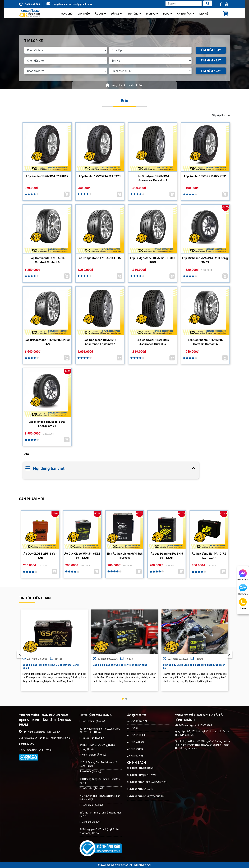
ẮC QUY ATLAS (135, 742)
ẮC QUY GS (133, 728)
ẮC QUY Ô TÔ (137, 715)
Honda (130, 85)
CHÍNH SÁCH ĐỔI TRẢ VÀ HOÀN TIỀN (147, 782)
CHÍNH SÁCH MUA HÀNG (140, 768)
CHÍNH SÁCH (137, 763)
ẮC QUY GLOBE (135, 756)
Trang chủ (116, 85)
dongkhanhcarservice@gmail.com (72, 4)
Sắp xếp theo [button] (221, 115)
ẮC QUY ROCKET (136, 735)
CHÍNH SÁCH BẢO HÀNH (140, 789)
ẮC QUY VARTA (135, 749)
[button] (123, 699)
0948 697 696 (32, 4)
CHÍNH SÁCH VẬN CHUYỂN (141, 775)
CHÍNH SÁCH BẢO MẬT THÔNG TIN (146, 797)
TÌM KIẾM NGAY (211, 50)
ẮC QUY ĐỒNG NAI (137, 721)
